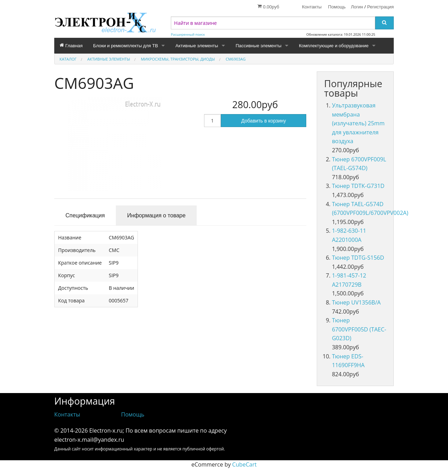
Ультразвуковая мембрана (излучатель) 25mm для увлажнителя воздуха (358, 123)
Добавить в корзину (264, 121)
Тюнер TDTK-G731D (358, 186)
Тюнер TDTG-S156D (358, 258)
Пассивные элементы (258, 46)
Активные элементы (197, 46)
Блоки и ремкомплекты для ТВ (125, 46)
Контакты (312, 7)
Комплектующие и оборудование (334, 46)
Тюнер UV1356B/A (356, 302)
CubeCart (244, 464)
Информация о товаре (156, 215)
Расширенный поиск (188, 34)
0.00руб (268, 7)
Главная (71, 45)
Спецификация (85, 215)
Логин (357, 7)
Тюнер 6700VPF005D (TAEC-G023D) (359, 329)
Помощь (337, 7)
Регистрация (380, 7)
